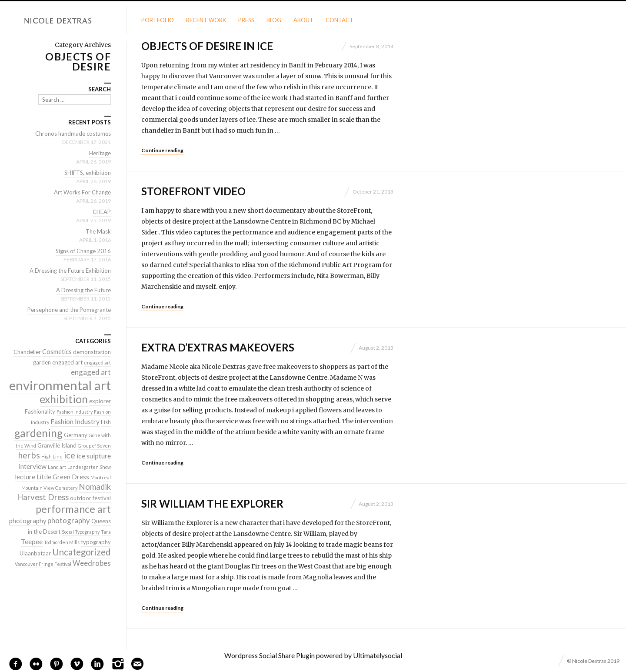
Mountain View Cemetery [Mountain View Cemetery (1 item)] (49, 488)
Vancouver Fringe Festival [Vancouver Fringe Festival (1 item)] (43, 564)
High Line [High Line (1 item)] (52, 456)
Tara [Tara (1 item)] (106, 532)
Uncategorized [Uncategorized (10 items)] (82, 552)
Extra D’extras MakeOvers (218, 347)
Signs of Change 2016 (83, 251)
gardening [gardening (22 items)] (38, 433)
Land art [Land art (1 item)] (57, 467)
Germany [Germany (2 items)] (76, 435)
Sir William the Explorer (212, 503)
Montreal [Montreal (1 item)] (101, 477)
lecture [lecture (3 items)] (25, 477)
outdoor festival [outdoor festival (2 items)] (90, 498)
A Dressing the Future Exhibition (70, 271)
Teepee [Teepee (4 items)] (32, 541)
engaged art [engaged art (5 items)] (91, 372)
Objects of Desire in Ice (207, 46)
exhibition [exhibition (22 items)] (64, 399)
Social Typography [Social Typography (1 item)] (81, 532)
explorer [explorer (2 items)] (100, 401)
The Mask (98, 231)
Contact (340, 20)
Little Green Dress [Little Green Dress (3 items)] (63, 477)
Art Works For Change (82, 192)
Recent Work (206, 20)
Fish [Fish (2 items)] (106, 422)
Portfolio (158, 20)
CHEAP (102, 212)
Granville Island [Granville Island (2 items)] (57, 445)
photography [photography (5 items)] (69, 520)
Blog (274, 20)
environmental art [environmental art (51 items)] (60, 385)
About (303, 20)
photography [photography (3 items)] (28, 521)
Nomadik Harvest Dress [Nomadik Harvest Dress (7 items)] (64, 492)
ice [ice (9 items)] (70, 455)
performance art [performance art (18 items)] (73, 509)
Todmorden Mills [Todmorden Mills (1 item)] (62, 542)
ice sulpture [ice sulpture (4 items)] (94, 456)
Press (246, 20)
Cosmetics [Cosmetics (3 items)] (57, 352)
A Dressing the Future (83, 290)
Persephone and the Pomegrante (69, 310)
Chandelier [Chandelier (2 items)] (27, 352)
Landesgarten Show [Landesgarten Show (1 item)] (89, 467)
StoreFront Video (193, 191)
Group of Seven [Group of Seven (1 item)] (94, 446)
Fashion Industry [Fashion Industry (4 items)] (75, 421)
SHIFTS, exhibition (88, 173)
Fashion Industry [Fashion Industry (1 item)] (75, 412)
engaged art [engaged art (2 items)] (67, 362)
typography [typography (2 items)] (96, 542)
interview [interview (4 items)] (33, 466)
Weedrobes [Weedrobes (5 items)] (92, 563)
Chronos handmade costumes (73, 134)
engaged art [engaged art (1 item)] (97, 363)
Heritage (100, 153)
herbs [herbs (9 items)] (29, 455)
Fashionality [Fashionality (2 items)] (40, 411)
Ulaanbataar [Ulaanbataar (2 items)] (35, 553)
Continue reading (162, 150)
